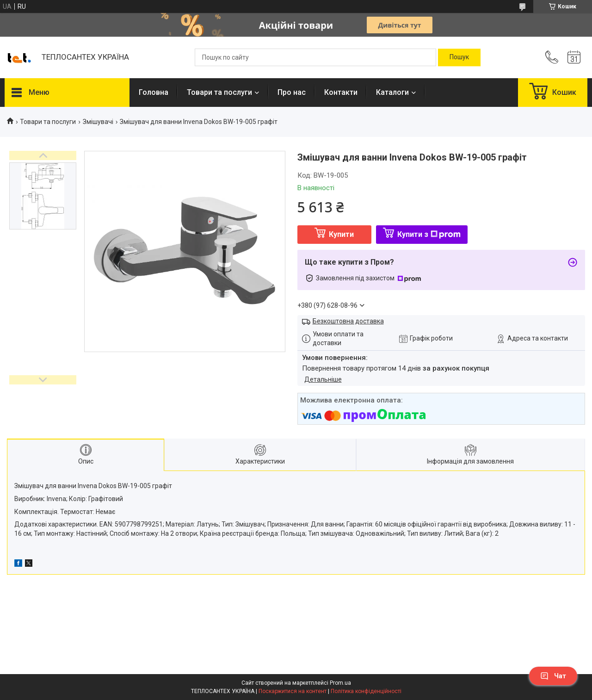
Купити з (429, 234)
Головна (154, 92)
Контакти (341, 92)
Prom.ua (340, 683)
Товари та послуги (219, 92)
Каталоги (392, 92)
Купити (341, 234)
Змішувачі (98, 122)
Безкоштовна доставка (348, 321)
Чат (553, 676)
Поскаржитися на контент (293, 691)
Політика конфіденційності (366, 691)
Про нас (292, 92)
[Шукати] (459, 57)
